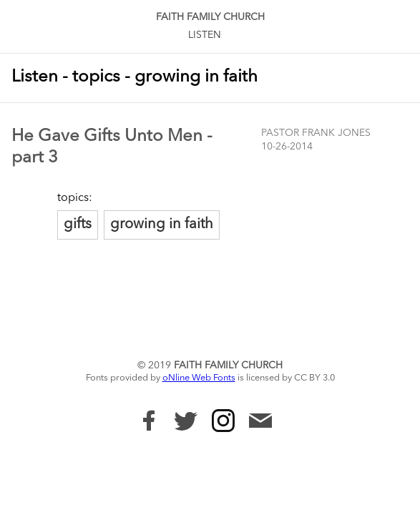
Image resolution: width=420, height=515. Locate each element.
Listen (205, 35)
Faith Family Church (210, 17)
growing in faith (162, 225)
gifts (78, 225)
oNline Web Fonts (199, 378)
